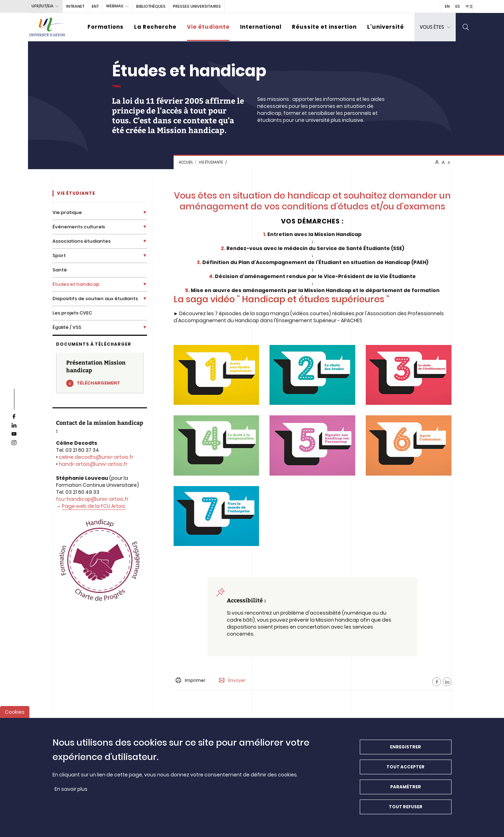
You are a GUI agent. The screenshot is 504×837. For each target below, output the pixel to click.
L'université (386, 27)
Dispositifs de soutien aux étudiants (95, 299)
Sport (59, 255)
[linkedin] (14, 426)
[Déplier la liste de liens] (145, 212)
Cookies (15, 716)
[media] (216, 375)
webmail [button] (115, 6)
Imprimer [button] (191, 680)
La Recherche (155, 27)
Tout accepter (405, 771)
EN (447, 6)
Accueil (186, 162)
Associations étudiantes (82, 241)
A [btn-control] (437, 162)
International (261, 27)
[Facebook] (437, 682)
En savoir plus (71, 793)
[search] (466, 27)
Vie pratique (67, 212)
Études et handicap (76, 284)
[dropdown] (435, 27)
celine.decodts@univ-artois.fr (96, 457)
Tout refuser (406, 811)
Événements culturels (79, 227)
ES (458, 6)
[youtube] (14, 434)
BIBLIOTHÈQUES (151, 6)
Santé (60, 270)
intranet (75, 6)
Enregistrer (405, 751)
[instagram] (14, 443)
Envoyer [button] (232, 680)
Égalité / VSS (67, 327)
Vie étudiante (208, 27)
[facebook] (14, 417)
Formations (106, 27)
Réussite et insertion (324, 27)
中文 (469, 6)
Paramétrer (406, 791)
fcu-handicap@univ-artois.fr (92, 499)
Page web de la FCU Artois (94, 506)
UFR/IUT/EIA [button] (43, 6)
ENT (95, 6)
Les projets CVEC (72, 313)
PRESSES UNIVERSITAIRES (197, 6)
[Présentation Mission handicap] (100, 373)
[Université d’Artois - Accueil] (47, 27)
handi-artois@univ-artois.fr (93, 464)
